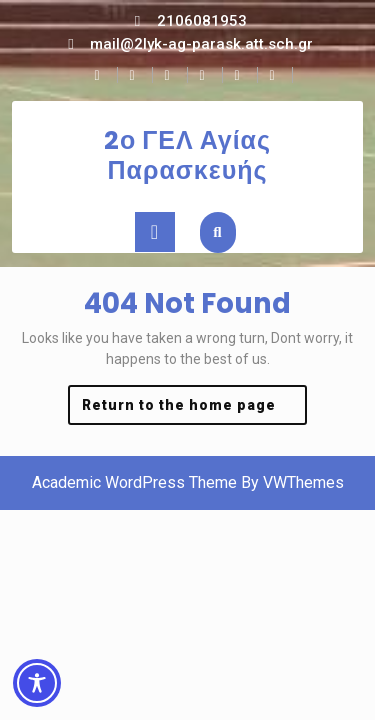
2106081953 (202, 21)
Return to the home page (195, 409)
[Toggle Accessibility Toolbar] (37, 683)
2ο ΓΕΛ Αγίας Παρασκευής (187, 155)
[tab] (155, 232)
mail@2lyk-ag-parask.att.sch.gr (201, 44)
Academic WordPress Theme (134, 482)
